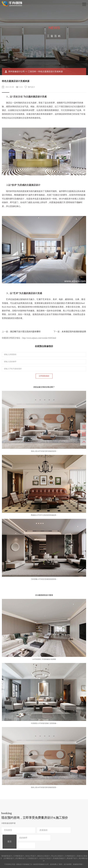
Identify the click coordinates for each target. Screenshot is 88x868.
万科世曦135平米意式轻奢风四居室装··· (44, 579)
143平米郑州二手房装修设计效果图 (44, 659)
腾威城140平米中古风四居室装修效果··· (44, 515)
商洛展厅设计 (72, 858)
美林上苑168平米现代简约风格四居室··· (44, 451)
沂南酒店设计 (33, 858)
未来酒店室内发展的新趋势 (74, 332)
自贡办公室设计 (46, 858)
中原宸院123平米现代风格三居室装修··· (44, 723)
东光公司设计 (31, 856)
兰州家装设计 (70, 856)
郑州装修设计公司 (17, 72)
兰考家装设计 (19, 856)
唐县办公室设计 (43, 856)
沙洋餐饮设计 (9, 858)
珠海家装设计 (7, 856)
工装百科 (32, 72)
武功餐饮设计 (21, 858)
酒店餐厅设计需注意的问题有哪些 (25, 332)
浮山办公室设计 (57, 856)
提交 (10, 841)
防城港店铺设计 (59, 858)
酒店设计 (37, 97)
